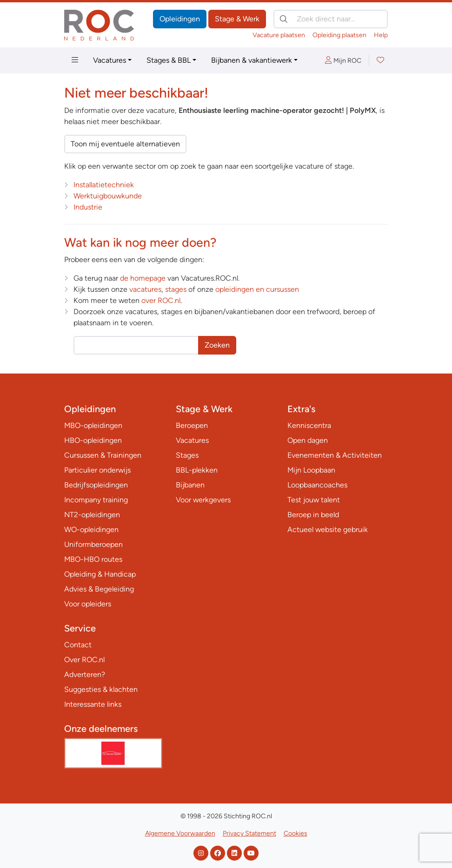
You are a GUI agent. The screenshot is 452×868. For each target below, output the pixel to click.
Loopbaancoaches (317, 485)
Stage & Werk (237, 19)
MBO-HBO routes (93, 559)
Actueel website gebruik (328, 529)
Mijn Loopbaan (311, 470)
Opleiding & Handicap (100, 574)
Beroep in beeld (313, 515)
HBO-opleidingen (93, 440)
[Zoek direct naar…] (331, 19)
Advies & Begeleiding (99, 589)
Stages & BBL (169, 60)
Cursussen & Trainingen (103, 455)
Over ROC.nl (84, 660)
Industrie (88, 207)
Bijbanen (190, 485)
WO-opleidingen (91, 529)
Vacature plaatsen (279, 35)
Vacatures (110, 60)
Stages (187, 455)
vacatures (145, 289)
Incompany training (96, 500)
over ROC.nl (161, 300)
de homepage (143, 278)
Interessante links (93, 704)
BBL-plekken (197, 470)
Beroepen (192, 425)
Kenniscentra (309, 425)
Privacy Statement (249, 833)
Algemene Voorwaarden (180, 833)
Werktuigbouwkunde (108, 196)
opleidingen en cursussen (257, 289)
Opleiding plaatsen (339, 35)
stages (176, 289)
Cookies (296, 833)
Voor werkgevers (203, 500)
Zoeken (217, 345)
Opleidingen (180, 19)
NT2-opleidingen (92, 515)
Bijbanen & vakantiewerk (252, 60)
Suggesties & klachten (101, 689)
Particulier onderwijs (97, 470)
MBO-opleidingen (93, 425)
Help (381, 35)
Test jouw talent (314, 500)
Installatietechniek (104, 185)
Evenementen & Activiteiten (335, 455)
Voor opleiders (88, 604)
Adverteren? (85, 674)
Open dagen (308, 440)
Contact (78, 645)
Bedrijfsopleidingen (96, 485)
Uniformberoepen (93, 544)
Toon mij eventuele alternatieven (125, 144)
